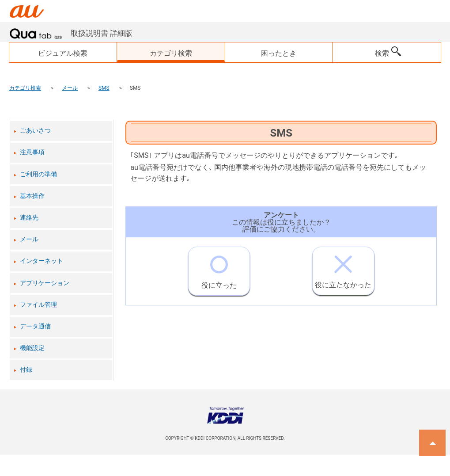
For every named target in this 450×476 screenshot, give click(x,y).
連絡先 (29, 218)
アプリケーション (45, 283)
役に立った (219, 268)
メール (70, 88)
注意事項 (32, 152)
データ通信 (35, 326)
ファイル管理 (38, 305)
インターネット (42, 261)
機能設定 (32, 348)
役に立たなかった (343, 268)
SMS (104, 88)
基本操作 (32, 196)
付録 (26, 370)
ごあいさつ (35, 131)
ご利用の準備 (38, 174)
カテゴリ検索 (25, 88)
